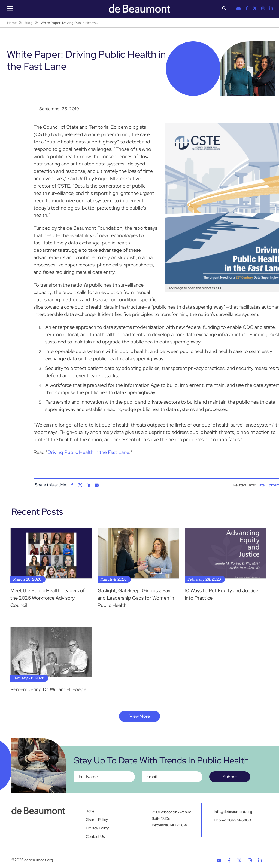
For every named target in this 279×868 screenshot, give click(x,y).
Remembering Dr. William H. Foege (48, 689)
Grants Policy (97, 820)
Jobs (90, 811)
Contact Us (95, 836)
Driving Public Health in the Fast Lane (88, 452)
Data (261, 485)
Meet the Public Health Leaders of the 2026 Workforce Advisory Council (48, 598)
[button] (224, 9)
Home (12, 23)
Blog (29, 23)
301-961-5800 (239, 821)
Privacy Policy (97, 828)
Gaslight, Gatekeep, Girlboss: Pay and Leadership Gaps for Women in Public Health (136, 598)
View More (140, 716)
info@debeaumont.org (233, 812)
